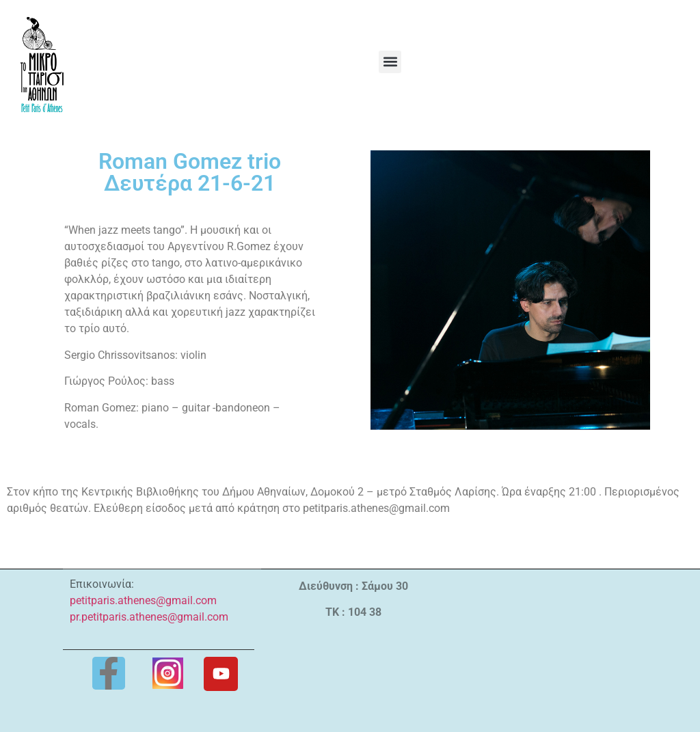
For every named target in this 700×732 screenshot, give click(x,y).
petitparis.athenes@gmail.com (143, 600)
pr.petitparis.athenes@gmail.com (149, 617)
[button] (390, 62)
